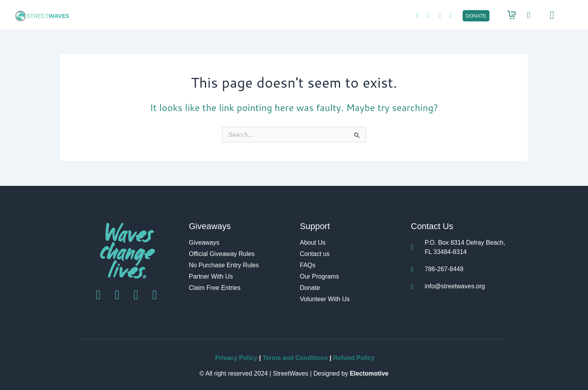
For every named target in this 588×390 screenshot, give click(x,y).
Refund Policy (354, 358)
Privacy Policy (236, 358)
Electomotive (369, 373)
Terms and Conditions (296, 358)
